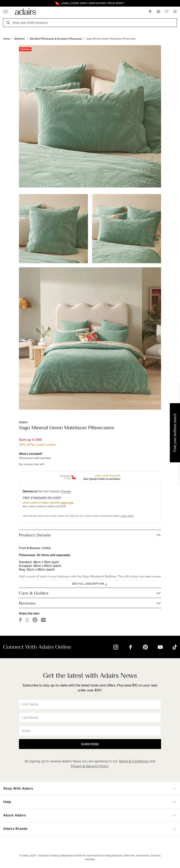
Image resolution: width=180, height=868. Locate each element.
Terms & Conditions (134, 761)
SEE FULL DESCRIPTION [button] (90, 584)
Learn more (67, 503)
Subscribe (90, 744)
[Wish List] (167, 12)
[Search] (9, 23)
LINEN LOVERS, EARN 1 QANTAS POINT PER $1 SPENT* (93, 3)
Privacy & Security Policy (90, 766)
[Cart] (175, 12)
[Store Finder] (150, 12)
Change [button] (66, 491)
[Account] (158, 12)
